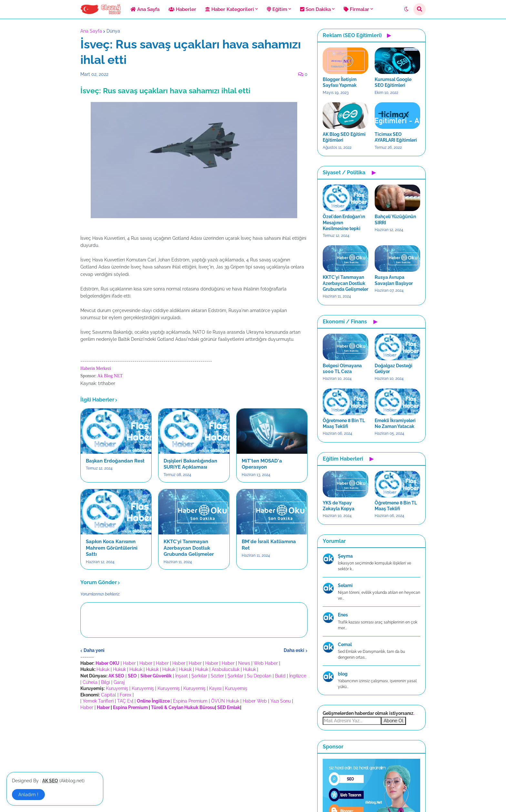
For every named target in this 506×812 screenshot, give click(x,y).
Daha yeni (94, 650)
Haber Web (255, 701)
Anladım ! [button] (28, 795)
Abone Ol (394, 721)
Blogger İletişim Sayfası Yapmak (340, 82)
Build (280, 676)
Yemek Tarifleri (98, 701)
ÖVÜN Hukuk (225, 701)
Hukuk (103, 669)
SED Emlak (229, 707)
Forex (126, 695)
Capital (109, 695)
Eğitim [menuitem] (277, 9)
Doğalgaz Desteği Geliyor (394, 369)
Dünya (113, 31)
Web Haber (266, 663)
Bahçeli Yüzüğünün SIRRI (395, 219)
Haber (129, 663)
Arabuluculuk (226, 669)
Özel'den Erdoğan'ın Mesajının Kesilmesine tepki (344, 222)
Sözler (217, 676)
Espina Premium (190, 701)
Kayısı (215, 688)
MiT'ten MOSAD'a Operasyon (262, 464)
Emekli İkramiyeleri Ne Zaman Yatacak (395, 423)
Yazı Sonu (281, 701)
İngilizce (298, 676)
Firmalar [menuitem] (356, 9)
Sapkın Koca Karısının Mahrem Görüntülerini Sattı (112, 548)
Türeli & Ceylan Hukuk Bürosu (183, 707)
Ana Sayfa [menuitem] (145, 9)
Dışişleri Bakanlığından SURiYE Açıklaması (190, 464)
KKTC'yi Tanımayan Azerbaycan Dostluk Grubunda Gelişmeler (189, 548)
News (244, 663)
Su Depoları (259, 676)
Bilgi (106, 682)
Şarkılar (199, 676)
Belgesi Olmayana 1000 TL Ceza (342, 369)
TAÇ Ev (125, 701)
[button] (406, 9)
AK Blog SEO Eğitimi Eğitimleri (344, 137)
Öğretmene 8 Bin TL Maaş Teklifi (344, 423)
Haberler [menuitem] (182, 9)
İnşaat (182, 676)
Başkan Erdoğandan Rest (115, 461)
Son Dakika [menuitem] (315, 9)
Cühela (90, 682)
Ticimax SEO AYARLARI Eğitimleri (396, 137)
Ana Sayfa (91, 31)
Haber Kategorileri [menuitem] (230, 9)
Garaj (119, 682)
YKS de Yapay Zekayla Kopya (339, 506)
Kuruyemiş (117, 688)
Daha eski (294, 650)
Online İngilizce (153, 701)
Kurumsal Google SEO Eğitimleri (393, 82)
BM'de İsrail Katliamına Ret (269, 545)
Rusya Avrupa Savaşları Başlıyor (394, 280)
